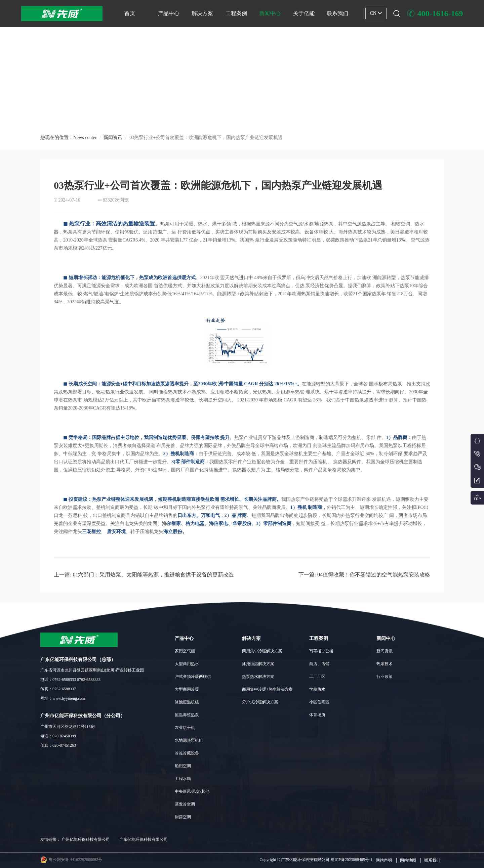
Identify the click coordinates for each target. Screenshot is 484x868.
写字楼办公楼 (321, 651)
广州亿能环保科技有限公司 (86, 839)
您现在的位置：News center (69, 141)
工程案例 (236, 13)
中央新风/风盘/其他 (192, 791)
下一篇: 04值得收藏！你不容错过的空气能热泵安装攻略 (364, 575)
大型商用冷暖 (187, 689)
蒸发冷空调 (185, 804)
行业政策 (385, 677)
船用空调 (183, 766)
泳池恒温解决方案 (258, 664)
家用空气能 (185, 651)
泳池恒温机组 (187, 702)
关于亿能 (304, 13)
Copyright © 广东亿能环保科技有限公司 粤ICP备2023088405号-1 (316, 860)
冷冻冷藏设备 (187, 753)
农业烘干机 (185, 728)
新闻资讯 (113, 141)
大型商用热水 (187, 664)
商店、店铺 (319, 664)
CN (376, 13)
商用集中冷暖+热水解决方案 (267, 689)
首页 (130, 13)
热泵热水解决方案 (258, 677)
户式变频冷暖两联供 (193, 677)
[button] (238, 119)
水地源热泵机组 (189, 740)
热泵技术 (385, 664)
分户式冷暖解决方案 (260, 702)
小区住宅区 (319, 702)
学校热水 (317, 689)
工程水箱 (183, 779)
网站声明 (384, 860)
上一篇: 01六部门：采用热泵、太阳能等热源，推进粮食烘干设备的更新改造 (144, 575)
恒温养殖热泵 (187, 715)
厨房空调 (183, 817)
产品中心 (169, 13)
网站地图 (408, 860)
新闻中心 (270, 13)
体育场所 (317, 715)
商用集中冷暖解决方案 (262, 651)
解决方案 (202, 13)
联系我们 (337, 13)
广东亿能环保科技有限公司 (144, 839)
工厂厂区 (317, 677)
